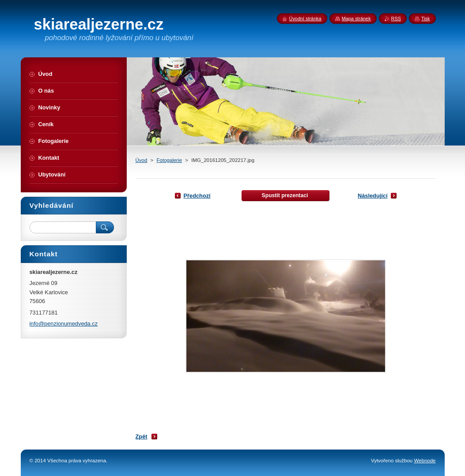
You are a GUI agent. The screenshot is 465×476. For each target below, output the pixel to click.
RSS (396, 19)
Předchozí (197, 196)
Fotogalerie (170, 160)
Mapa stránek (356, 19)
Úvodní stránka (305, 19)
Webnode (425, 461)
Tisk (426, 19)
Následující (373, 196)
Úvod (142, 160)
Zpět (142, 437)
